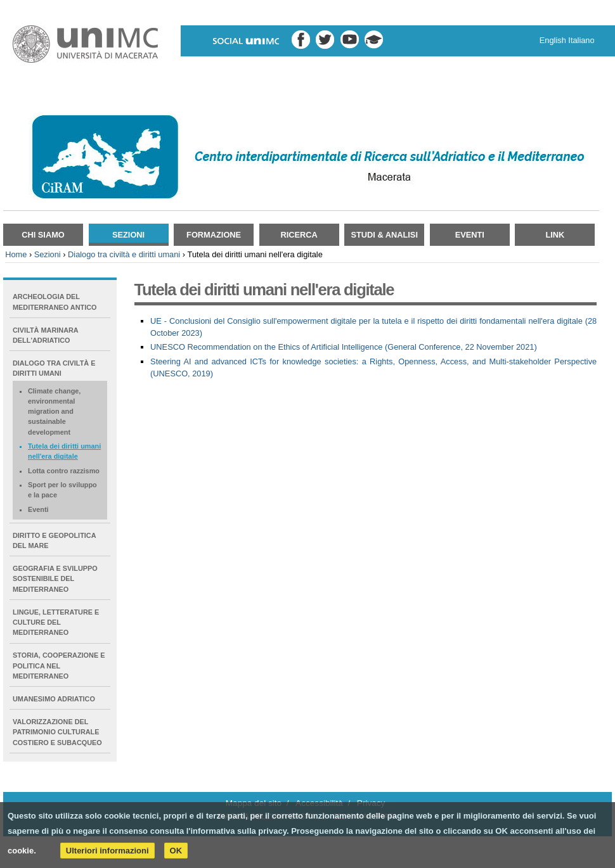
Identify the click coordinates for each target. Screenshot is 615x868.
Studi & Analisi (385, 235)
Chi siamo (43, 235)
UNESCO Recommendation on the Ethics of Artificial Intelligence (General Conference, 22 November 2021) (344, 347)
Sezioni (128, 235)
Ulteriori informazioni (107, 851)
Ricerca (299, 235)
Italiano (581, 40)
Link (555, 235)
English (553, 40)
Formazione (214, 235)
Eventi (470, 235)
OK (176, 851)
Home (16, 254)
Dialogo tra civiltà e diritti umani (124, 254)
